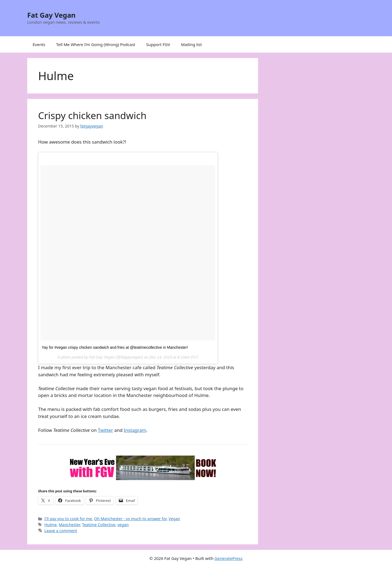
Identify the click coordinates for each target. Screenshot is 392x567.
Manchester (69, 525)
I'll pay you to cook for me (68, 519)
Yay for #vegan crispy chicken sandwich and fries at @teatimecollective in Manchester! (115, 347)
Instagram (135, 430)
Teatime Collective (99, 525)
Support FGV (158, 44)
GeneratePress (229, 558)
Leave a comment (61, 531)
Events (39, 44)
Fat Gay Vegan (51, 15)
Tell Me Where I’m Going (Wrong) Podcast (96, 44)
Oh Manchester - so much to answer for (130, 519)
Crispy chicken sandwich (92, 115)
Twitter (105, 430)
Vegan (174, 519)
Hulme (50, 525)
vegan (123, 525)
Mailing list (191, 44)
